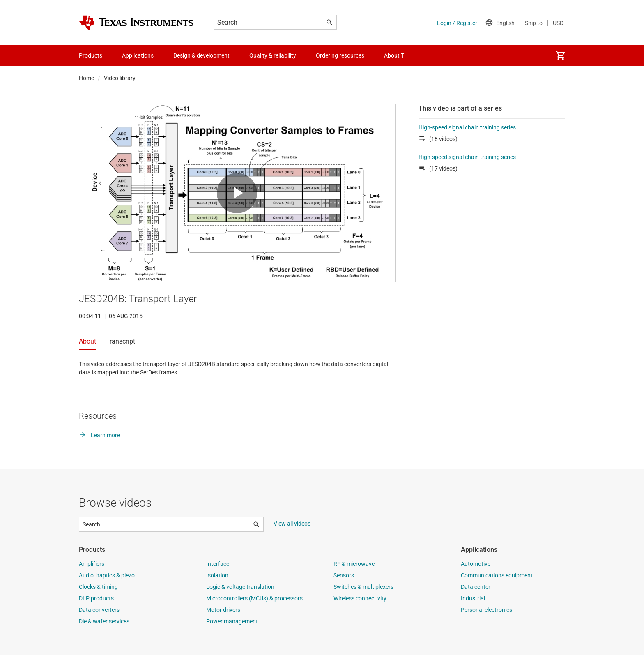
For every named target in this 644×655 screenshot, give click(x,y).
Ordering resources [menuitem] (340, 55)
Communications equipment (497, 575)
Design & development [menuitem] (201, 55)
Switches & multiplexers (363, 587)
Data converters (99, 610)
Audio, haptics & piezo (107, 575)
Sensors (344, 575)
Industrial (473, 598)
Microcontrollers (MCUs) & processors (254, 598)
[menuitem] (560, 55)
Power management (232, 621)
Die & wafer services (104, 621)
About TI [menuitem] (395, 55)
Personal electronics (486, 610)
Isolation (217, 575)
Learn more (99, 435)
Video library (120, 78)
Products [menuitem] (91, 55)
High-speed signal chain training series (470, 127)
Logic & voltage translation (240, 587)
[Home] (136, 23)
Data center (476, 587)
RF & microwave (354, 564)
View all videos (292, 524)
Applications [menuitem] (138, 55)
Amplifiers (92, 564)
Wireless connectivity (360, 598)
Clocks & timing (98, 587)
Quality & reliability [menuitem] (273, 55)
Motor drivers (223, 610)
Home (86, 78)
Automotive (476, 564)
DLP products (96, 598)
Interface (218, 564)
